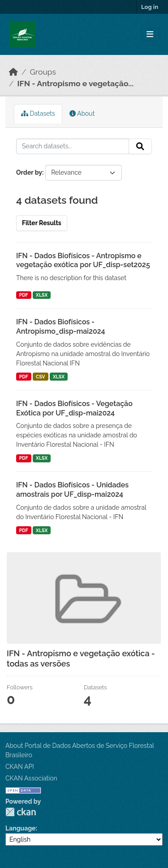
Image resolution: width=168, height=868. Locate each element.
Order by (29, 172)
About (82, 113)
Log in (150, 7)
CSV (41, 377)
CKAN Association (31, 778)
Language (21, 828)
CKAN (21, 812)
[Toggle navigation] (150, 35)
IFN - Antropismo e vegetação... (76, 84)
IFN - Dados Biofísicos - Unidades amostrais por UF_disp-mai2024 (72, 490)
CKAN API (20, 767)
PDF (24, 295)
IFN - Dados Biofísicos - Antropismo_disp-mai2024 (61, 327)
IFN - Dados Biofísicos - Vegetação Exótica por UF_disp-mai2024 (74, 408)
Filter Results (42, 223)
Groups (43, 72)
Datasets (38, 113)
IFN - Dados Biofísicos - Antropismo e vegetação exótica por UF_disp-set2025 (83, 260)
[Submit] (140, 147)
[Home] (13, 72)
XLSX (42, 295)
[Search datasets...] (73, 147)
